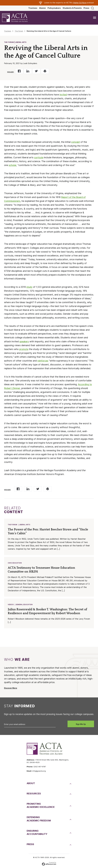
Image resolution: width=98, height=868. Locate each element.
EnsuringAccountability (37, 832)
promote (24, 349)
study (29, 287)
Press (86, 8)
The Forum (19, 31)
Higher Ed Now (80, 3)
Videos (11, 605)
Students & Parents (72, 8)
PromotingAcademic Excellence (41, 805)
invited (63, 95)
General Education (24, 605)
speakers (24, 341)
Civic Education (15, 563)
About (31, 783)
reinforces (43, 361)
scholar (13, 165)
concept (76, 142)
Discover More (11, 688)
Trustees (33, 8)
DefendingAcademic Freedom (39, 819)
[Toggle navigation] (95, 18)
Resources (34, 794)
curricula (39, 157)
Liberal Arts (25, 525)
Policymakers (54, 8)
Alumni (42, 8)
